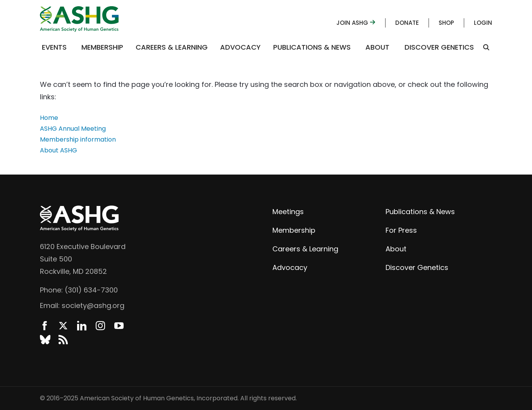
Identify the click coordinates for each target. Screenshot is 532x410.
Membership (102, 47)
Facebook (45, 326)
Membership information (78, 139)
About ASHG (59, 150)
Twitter (63, 326)
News (63, 340)
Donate (407, 23)
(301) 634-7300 (91, 290)
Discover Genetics (439, 47)
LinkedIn (82, 326)
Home (49, 118)
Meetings (288, 212)
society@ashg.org (93, 305)
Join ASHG (356, 23)
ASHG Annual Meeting (73, 129)
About (377, 47)
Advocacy (240, 47)
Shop (446, 23)
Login (483, 23)
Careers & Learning (172, 47)
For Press (401, 230)
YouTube (119, 326)
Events (54, 47)
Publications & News (312, 47)
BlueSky (45, 340)
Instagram (100, 326)
